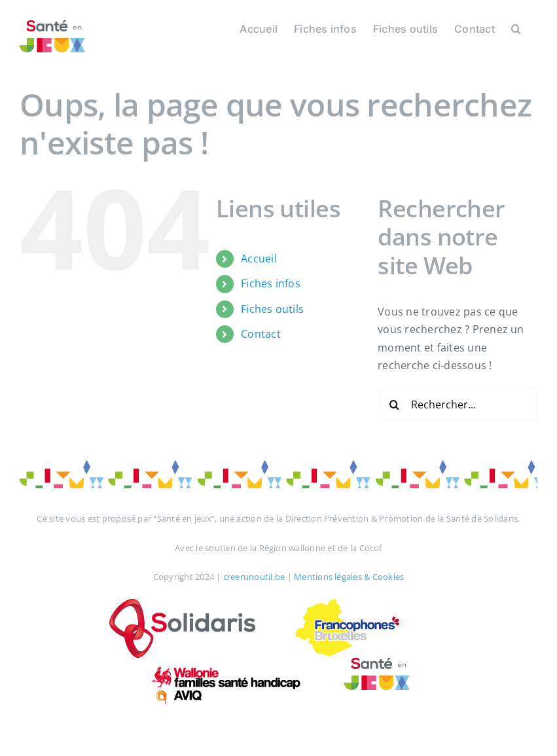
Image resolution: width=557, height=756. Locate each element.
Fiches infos (271, 283)
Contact (261, 334)
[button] (516, 27)
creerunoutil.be (254, 577)
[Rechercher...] (458, 405)
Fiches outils (272, 309)
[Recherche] (394, 405)
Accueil (259, 259)
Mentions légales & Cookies (349, 577)
